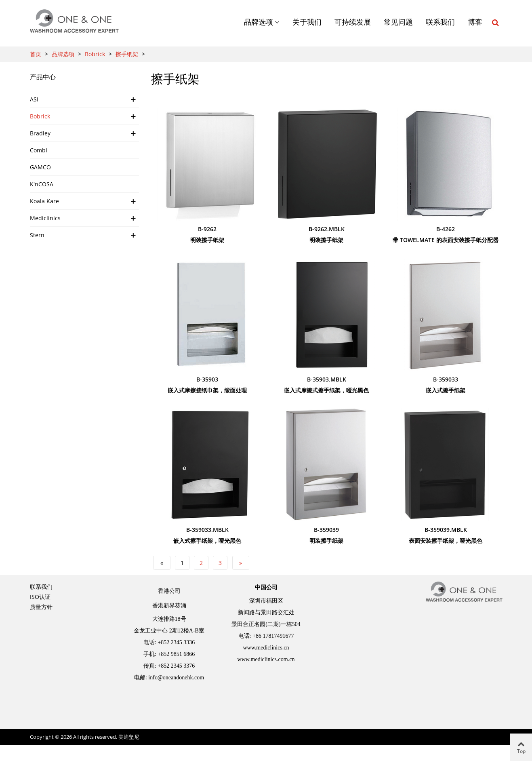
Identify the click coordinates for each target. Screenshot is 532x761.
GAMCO (40, 167)
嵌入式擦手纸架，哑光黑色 (207, 541)
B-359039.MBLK (446, 530)
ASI (34, 99)
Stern (37, 235)
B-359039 (326, 530)
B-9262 (207, 229)
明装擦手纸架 (207, 240)
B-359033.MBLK (207, 530)
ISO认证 (40, 597)
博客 (475, 22)
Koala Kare (44, 201)
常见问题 (398, 22)
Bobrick (40, 116)
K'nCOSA (42, 184)
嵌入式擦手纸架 (446, 390)
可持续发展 (353, 22)
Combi (39, 150)
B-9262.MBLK (327, 229)
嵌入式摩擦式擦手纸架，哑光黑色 (326, 390)
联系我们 (440, 22)
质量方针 (41, 607)
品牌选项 (259, 22)
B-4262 (446, 229)
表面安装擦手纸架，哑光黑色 (446, 541)
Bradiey (40, 133)
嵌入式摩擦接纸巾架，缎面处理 (207, 390)
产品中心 (43, 77)
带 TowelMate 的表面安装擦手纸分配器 (446, 240)
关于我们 (307, 22)
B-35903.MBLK (327, 379)
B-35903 (207, 379)
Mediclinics (45, 218)
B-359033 (446, 379)
